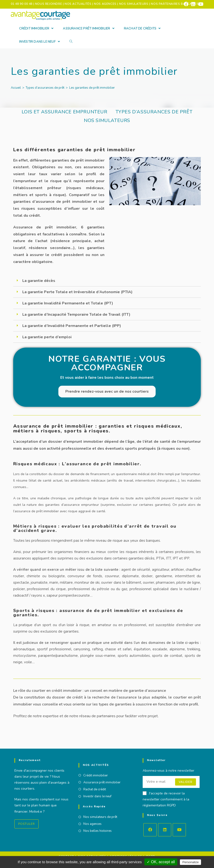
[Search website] (71, 42)
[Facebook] (150, 830)
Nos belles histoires (98, 831)
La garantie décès (39, 281)
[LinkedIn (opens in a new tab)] (193, 4)
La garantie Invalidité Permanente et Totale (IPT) (68, 303)
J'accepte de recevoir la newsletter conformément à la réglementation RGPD (166, 799)
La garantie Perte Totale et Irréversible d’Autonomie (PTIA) (77, 292)
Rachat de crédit (95, 790)
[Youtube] (179, 830)
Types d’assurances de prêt (154, 112)
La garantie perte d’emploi (47, 337)
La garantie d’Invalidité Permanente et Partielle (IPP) (72, 326)
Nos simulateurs (107, 120)
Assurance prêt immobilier (102, 782)
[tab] (107, 281)
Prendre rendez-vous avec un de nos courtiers (107, 392)
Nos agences (92, 824)
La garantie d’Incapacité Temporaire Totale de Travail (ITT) (76, 315)
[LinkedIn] (165, 830)
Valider (186, 782)
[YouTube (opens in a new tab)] (200, 4)
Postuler (27, 824)
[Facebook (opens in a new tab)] (186, 4)
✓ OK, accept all (161, 862)
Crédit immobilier (96, 775)
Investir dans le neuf (97, 797)
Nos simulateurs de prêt (100, 817)
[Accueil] (16, 88)
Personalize (190, 862)
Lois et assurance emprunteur (64, 112)
